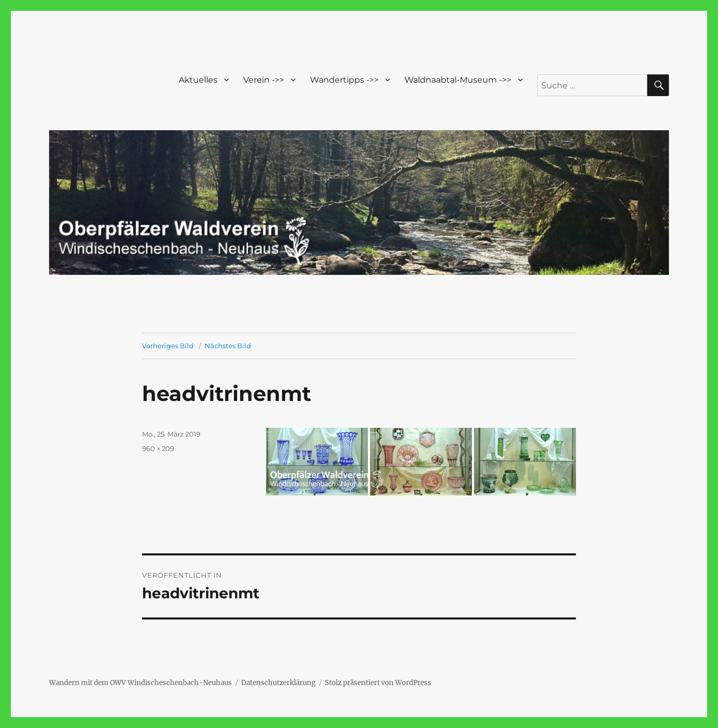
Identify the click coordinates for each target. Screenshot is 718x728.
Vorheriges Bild (168, 346)
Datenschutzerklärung (278, 683)
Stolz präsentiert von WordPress (378, 683)
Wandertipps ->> (344, 80)
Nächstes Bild (228, 346)
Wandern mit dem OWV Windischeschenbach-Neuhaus (141, 683)
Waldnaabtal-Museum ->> (458, 80)
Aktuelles (198, 80)
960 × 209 (158, 448)
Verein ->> (264, 80)
